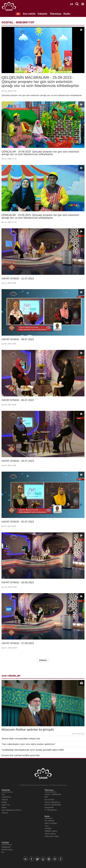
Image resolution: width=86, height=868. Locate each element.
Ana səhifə (29, 14)
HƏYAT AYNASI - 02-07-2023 (18, 522)
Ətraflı (43, 660)
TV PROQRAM (51, 810)
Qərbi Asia (6, 805)
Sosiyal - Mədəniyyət (53, 794)
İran (3, 794)
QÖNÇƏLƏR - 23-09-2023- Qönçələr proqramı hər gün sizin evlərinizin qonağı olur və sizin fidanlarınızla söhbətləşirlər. (40, 216)
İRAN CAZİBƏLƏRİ (53, 805)
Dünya (4, 807)
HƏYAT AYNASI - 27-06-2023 (18, 643)
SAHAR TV (43, 774)
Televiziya (55, 14)
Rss (3, 852)
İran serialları (50, 800)
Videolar (5, 813)
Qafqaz (4, 802)
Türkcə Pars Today (52, 836)
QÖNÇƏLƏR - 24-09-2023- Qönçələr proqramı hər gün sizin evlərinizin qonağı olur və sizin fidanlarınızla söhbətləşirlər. (40, 153)
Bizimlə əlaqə (7, 850)
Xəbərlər (42, 14)
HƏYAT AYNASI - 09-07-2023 (18, 339)
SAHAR (10, 7)
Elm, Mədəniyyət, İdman (11, 810)
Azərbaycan (6, 797)
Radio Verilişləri (51, 823)
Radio (67, 14)
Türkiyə (5, 800)
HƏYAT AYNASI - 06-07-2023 (18, 400)
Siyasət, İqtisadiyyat (52, 802)
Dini (46, 797)
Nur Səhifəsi (50, 821)
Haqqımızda (49, 807)
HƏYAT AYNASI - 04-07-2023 (18, 461)
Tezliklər (48, 828)
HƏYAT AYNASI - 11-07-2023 (18, 279)
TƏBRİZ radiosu (51, 831)
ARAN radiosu (50, 834)
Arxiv (47, 826)
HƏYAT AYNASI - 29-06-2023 (18, 582)
